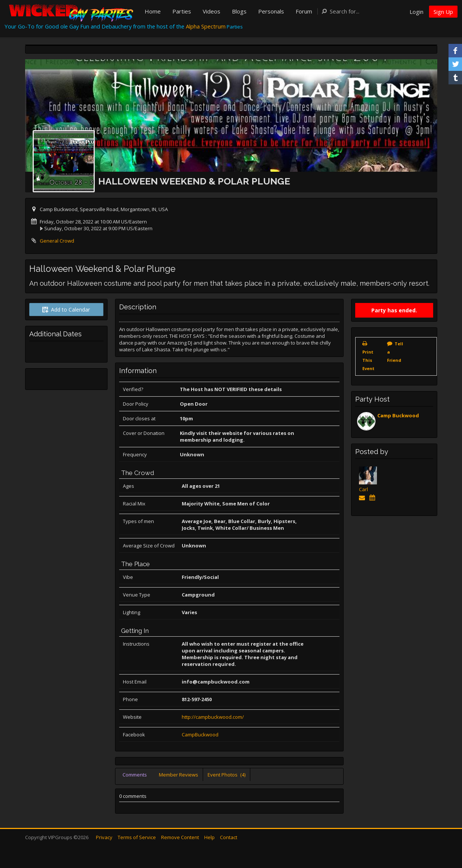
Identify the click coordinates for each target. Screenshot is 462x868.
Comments (135, 775)
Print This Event (368, 360)
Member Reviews (179, 775)
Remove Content (180, 837)
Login (416, 12)
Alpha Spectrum (206, 26)
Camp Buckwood (398, 415)
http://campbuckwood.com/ (213, 717)
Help (209, 837)
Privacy (104, 837)
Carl (363, 489)
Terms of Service (137, 837)
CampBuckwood (200, 735)
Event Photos (227, 775)
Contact (229, 837)
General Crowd (57, 241)
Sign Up (443, 12)
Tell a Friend (395, 352)
